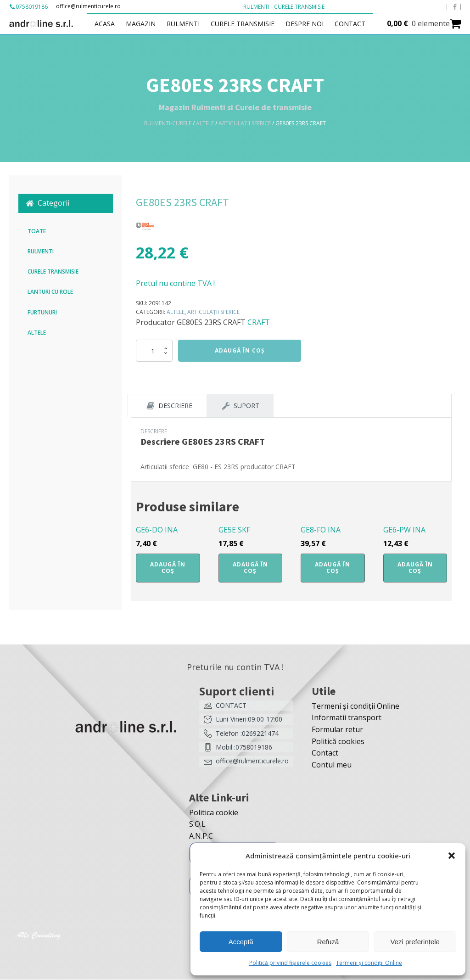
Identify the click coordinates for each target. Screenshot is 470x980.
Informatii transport (347, 718)
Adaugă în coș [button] (168, 568)
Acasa (107, 24)
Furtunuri (42, 312)
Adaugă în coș (240, 350)
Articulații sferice (245, 123)
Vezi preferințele (415, 942)
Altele (205, 123)
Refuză (328, 942)
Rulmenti (186, 24)
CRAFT (259, 322)
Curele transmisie (245, 24)
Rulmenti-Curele (168, 123)
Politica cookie (214, 813)
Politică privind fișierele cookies (290, 963)
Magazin (143, 24)
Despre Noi (307, 24)
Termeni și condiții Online (369, 963)
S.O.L (197, 824)
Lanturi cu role (50, 292)
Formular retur (337, 730)
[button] (452, 856)
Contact (353, 24)
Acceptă (241, 942)
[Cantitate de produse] (154, 351)
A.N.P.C (201, 836)
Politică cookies (338, 742)
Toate (37, 231)
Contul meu (332, 765)
